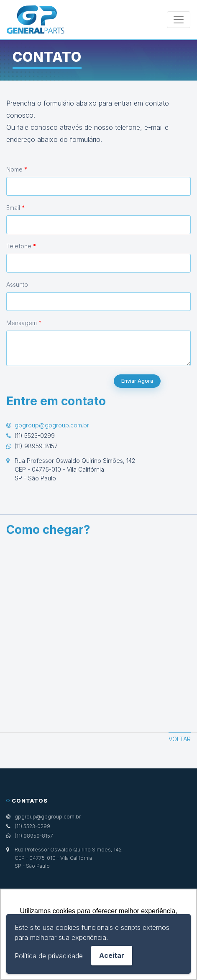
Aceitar (112, 955)
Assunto (17, 284)
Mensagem (24, 323)
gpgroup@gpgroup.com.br (52, 425)
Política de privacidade (49, 956)
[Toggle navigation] (179, 20)
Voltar (180, 739)
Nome (17, 169)
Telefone (21, 246)
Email (15, 208)
